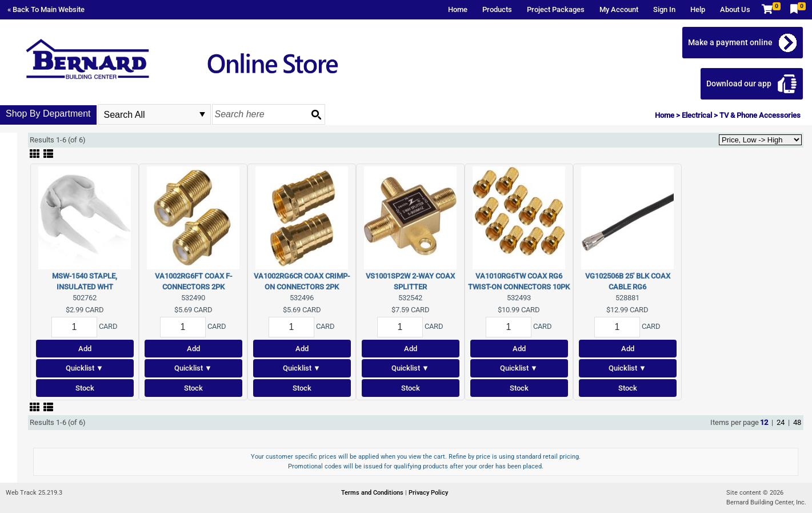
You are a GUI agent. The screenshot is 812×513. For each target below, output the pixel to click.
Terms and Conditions (373, 493)
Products (497, 9)
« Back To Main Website (46, 9)
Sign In (664, 9)
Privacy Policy (428, 493)
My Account (619, 9)
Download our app (739, 83)
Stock (85, 388)
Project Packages (556, 9)
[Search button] (316, 114)
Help (698, 9)
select (202, 114)
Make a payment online (730, 42)
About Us (735, 9)
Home (458, 9)
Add (85, 349)
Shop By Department (48, 114)
